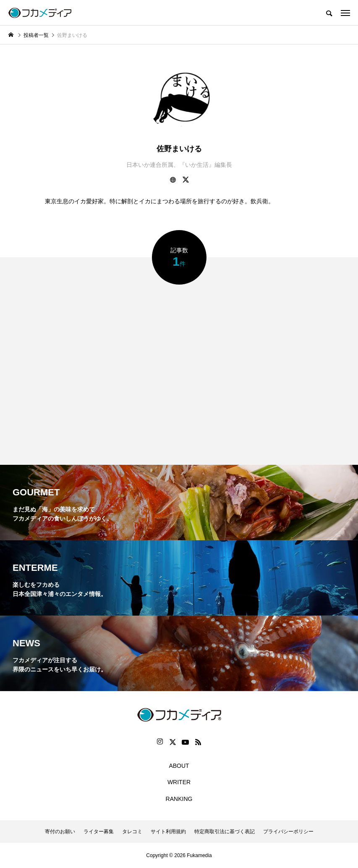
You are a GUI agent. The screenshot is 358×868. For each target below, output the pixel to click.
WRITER (179, 782)
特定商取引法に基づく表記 (225, 832)
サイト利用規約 (168, 832)
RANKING (179, 799)
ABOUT (179, 766)
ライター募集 (99, 832)
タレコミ (132, 832)
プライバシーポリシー (288, 832)
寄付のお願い (60, 832)
